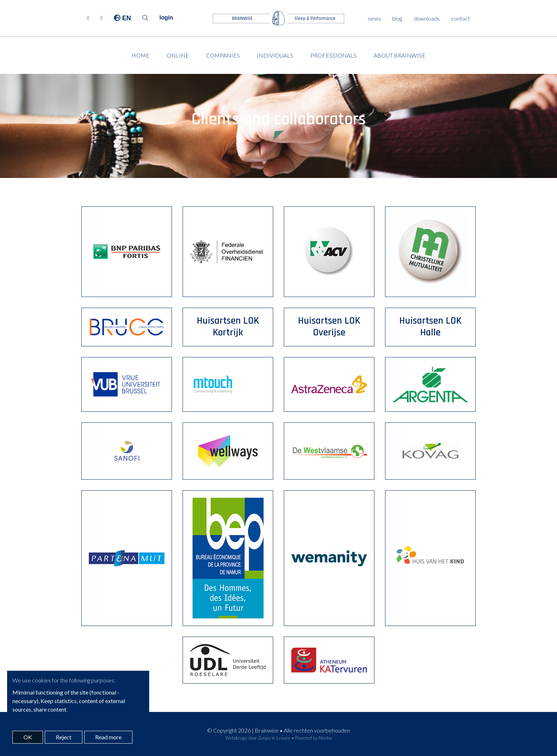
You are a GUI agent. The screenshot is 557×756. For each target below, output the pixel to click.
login (166, 18)
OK (28, 737)
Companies (223, 55)
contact (461, 18)
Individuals (275, 55)
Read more (108, 737)
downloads (427, 18)
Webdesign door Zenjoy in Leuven (258, 738)
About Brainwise (400, 55)
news (374, 18)
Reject (64, 737)
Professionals (334, 55)
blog (397, 18)
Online (178, 55)
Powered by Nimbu (313, 738)
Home (140, 55)
